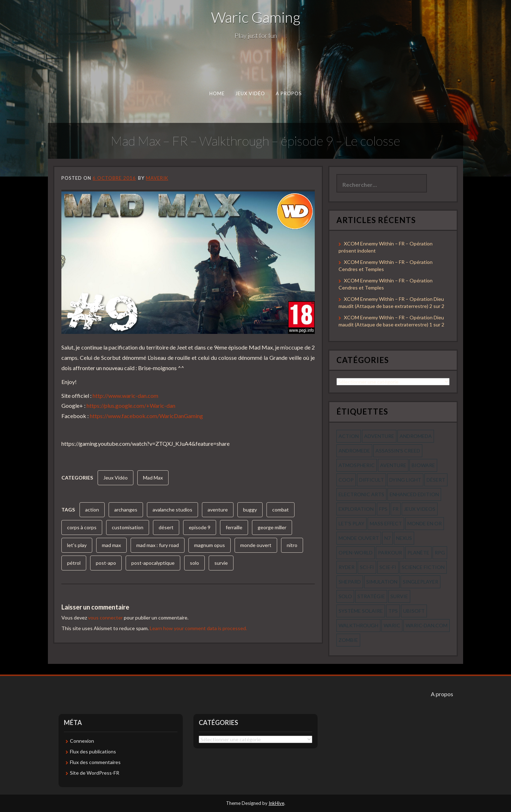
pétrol (74, 563)
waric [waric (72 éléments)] (392, 625)
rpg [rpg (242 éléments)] (440, 553)
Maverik (157, 178)
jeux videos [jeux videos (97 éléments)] (420, 509)
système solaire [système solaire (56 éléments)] (361, 611)
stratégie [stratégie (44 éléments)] (371, 596)
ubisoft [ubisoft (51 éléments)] (414, 611)
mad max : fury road (158, 545)
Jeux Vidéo (250, 93)
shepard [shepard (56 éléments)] (350, 582)
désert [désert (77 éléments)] (436, 480)
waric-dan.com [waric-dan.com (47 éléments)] (427, 625)
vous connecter (105, 618)
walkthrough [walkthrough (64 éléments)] (358, 625)
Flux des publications (93, 751)
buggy (250, 510)
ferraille (234, 527)
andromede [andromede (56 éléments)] (354, 451)
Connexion (82, 741)
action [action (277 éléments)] (349, 436)
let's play (77, 545)
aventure (218, 510)
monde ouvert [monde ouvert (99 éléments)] (359, 538)
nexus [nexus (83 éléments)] (404, 538)
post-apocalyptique (153, 563)
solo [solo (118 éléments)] (345, 596)
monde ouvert (256, 545)
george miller (272, 527)
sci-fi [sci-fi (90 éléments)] (367, 567)
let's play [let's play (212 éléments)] (351, 523)
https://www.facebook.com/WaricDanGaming (146, 416)
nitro (292, 545)
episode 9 (200, 527)
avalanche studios (172, 510)
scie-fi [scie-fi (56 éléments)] (388, 567)
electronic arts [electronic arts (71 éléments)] (361, 494)
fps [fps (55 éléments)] (383, 509)
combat (281, 510)
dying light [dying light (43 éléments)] (405, 480)
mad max (111, 545)
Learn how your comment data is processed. (198, 628)
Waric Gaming (256, 17)
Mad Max (153, 478)
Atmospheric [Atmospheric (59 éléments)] (357, 465)
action (92, 510)
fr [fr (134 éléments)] (396, 509)
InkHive (276, 803)
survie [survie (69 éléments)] (399, 596)
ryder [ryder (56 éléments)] (347, 567)
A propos (289, 93)
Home (217, 93)
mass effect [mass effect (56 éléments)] (386, 523)
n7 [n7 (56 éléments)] (388, 538)
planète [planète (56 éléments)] (418, 553)
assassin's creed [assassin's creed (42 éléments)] (398, 451)
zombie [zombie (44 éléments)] (348, 640)
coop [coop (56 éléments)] (346, 480)
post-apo (106, 563)
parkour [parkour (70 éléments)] (390, 553)
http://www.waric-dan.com (125, 396)
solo (194, 563)
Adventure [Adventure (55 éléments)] (379, 436)
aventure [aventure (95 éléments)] (393, 465)
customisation (128, 527)
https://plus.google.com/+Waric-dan (131, 405)
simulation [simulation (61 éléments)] (382, 582)
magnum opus (210, 545)
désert (166, 527)
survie (221, 563)
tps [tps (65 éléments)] (393, 611)
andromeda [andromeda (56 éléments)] (416, 436)
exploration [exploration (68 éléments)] (356, 509)
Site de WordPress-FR (95, 773)
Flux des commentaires (95, 762)
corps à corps (82, 527)
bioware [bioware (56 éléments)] (423, 465)
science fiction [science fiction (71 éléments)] (423, 567)
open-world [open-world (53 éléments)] (356, 553)
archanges (126, 510)
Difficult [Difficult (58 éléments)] (372, 480)
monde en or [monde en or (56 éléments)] (425, 523)
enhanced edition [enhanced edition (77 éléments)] (414, 494)
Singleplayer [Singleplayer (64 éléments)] (421, 582)
